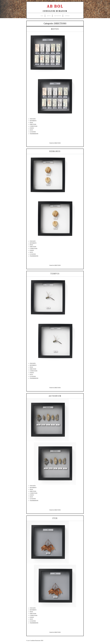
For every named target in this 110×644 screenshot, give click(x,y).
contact (67, 16)
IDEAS (31, 123)
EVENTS (32, 128)
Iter (55, 518)
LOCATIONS (33, 132)
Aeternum (55, 396)
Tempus (55, 274)
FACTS (31, 130)
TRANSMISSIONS (34, 134)
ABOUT (49, 16)
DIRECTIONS (33, 124)
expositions (58, 16)
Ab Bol (55, 6)
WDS (42, 641)
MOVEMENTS (33, 121)
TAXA (42, 16)
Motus (55, 29)
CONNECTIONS (34, 126)
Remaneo (55, 151)
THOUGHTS (33, 119)
